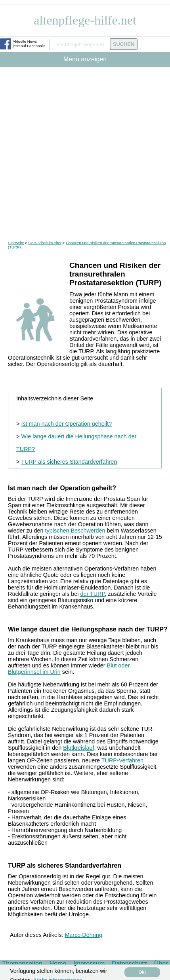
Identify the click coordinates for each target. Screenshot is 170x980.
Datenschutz (129, 964)
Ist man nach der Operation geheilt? (66, 424)
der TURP (92, 594)
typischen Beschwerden (75, 531)
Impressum (89, 964)
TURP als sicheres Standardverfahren (69, 462)
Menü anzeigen (85, 59)
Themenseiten (22, 964)
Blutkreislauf (78, 748)
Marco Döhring (83, 935)
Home (58, 964)
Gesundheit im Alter (45, 243)
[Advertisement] (85, 152)
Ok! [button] (142, 972)
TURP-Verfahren (122, 760)
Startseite (16, 243)
